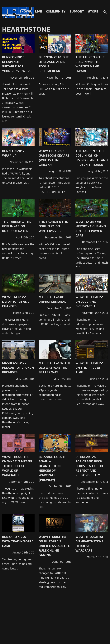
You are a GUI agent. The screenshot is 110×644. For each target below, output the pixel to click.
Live (38, 11)
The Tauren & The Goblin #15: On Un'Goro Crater (17, 226)
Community (56, 11)
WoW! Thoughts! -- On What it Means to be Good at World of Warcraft (17, 466)
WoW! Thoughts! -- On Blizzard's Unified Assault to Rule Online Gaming (54, 546)
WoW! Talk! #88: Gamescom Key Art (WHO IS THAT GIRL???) (54, 158)
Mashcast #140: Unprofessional (52, 299)
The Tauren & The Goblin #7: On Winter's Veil (53, 226)
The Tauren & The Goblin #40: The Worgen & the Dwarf (90, 64)
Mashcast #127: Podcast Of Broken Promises (18, 368)
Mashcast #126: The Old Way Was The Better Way (55, 368)
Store (93, 11)
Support (77, 11)
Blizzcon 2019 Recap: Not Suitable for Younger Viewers (17, 64)
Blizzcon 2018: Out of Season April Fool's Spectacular (54, 64)
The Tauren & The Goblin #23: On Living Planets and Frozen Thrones (92, 158)
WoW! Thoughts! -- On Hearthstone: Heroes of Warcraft (91, 544)
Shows (25, 11)
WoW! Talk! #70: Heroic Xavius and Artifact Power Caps (91, 229)
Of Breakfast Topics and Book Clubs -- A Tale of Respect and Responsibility (90, 466)
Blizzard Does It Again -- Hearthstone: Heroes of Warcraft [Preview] (52, 468)
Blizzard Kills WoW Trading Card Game (18, 541)
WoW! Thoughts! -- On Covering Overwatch (91, 302)
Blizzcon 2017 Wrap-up (13, 153)
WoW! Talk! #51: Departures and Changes (16, 302)
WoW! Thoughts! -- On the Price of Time (91, 368)
